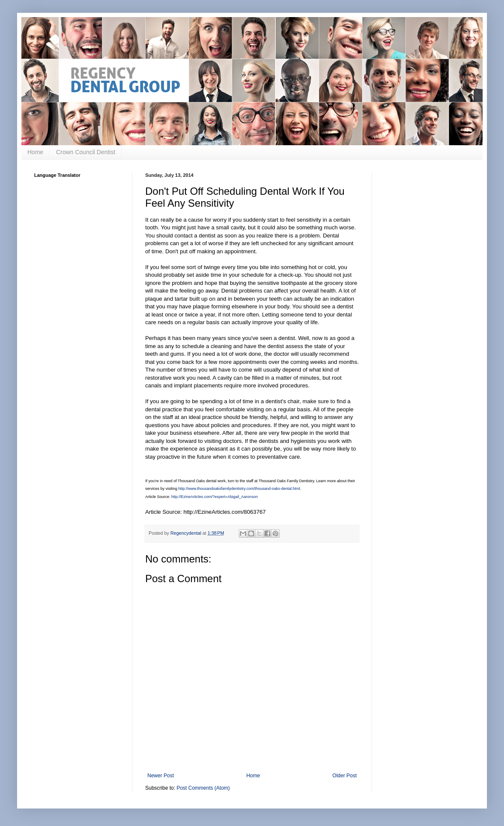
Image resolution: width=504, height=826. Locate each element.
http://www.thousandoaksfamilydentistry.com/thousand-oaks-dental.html (239, 489)
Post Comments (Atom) (203, 788)
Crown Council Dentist (86, 152)
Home (35, 152)
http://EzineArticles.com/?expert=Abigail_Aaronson (214, 497)
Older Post (344, 776)
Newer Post (161, 776)
